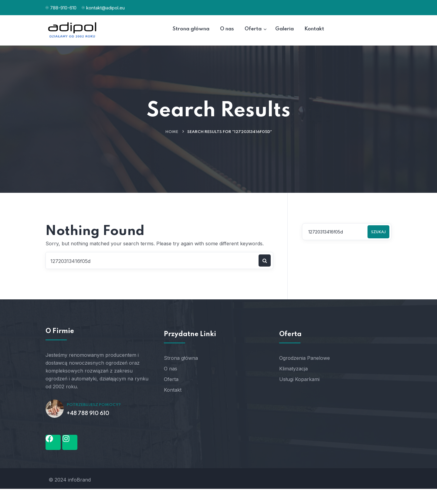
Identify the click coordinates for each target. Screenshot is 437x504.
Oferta (171, 379)
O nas (171, 369)
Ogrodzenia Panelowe (305, 358)
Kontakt (173, 390)
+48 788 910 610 (88, 414)
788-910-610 (63, 8)
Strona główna (181, 358)
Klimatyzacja (293, 369)
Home (172, 132)
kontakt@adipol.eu (105, 8)
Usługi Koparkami (299, 379)
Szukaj (378, 232)
